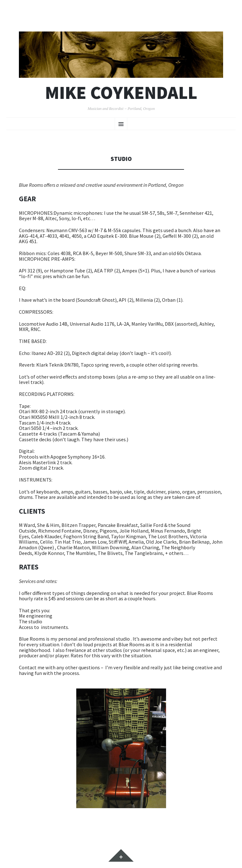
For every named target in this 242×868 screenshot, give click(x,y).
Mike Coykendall (121, 93)
